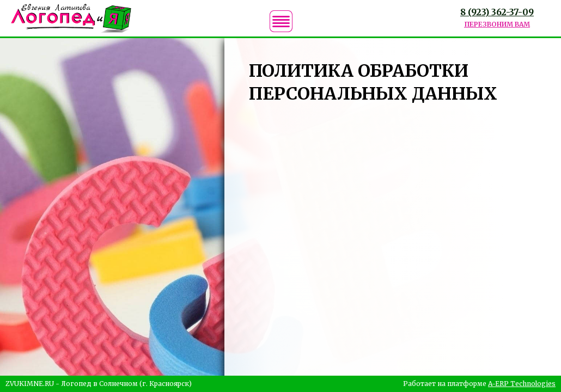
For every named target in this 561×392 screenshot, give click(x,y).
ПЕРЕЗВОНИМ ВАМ (497, 24)
